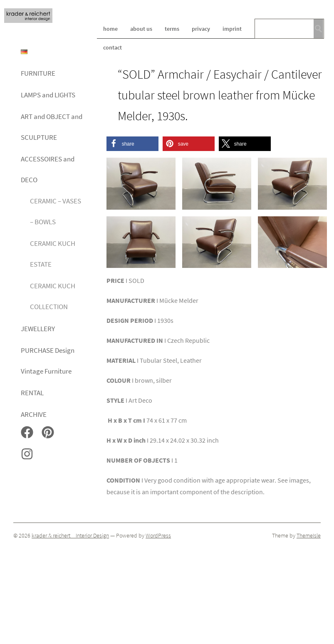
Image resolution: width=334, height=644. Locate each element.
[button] (132, 144)
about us (141, 29)
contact (113, 47)
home (110, 29)
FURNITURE (38, 73)
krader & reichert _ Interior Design (70, 535)
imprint (232, 29)
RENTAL (32, 393)
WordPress (158, 535)
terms (172, 29)
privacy (201, 29)
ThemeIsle (309, 535)
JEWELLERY (38, 329)
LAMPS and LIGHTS (48, 95)
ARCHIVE (34, 414)
